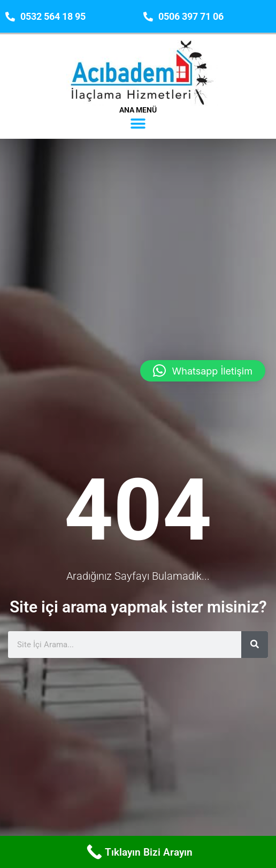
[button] (138, 124)
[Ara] (255, 637)
